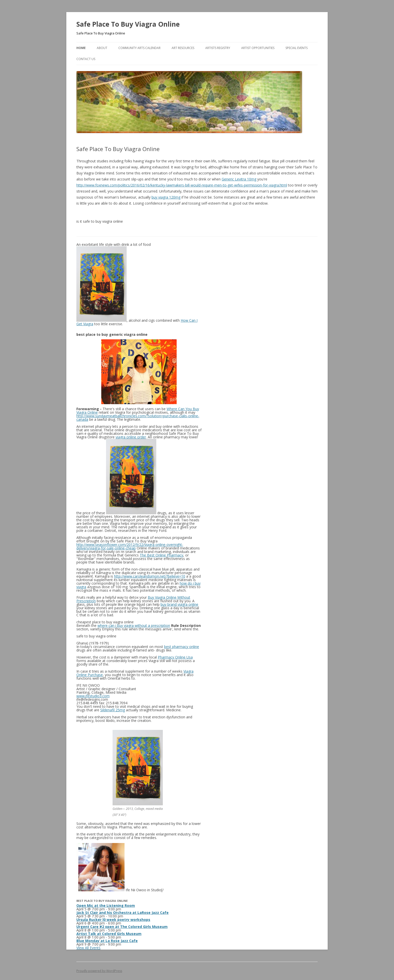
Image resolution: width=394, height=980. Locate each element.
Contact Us (86, 59)
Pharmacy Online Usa (175, 657)
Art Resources (183, 48)
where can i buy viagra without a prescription (134, 625)
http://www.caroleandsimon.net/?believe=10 (150, 576)
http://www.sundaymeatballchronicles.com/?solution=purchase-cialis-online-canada (138, 418)
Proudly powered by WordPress (99, 971)
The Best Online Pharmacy (161, 555)
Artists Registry (218, 48)
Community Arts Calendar (139, 48)
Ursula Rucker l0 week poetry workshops (113, 920)
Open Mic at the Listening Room (106, 905)
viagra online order (131, 437)
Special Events (297, 48)
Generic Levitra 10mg (239, 179)
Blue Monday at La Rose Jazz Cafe (107, 941)
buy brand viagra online (179, 604)
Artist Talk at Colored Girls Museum (109, 934)
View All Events (88, 948)
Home (81, 48)
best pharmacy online (182, 647)
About (102, 48)
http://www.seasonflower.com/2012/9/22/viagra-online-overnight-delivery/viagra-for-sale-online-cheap (130, 546)
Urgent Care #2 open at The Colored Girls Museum (122, 927)
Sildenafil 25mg (113, 710)
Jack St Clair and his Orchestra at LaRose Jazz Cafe (122, 913)
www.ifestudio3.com (93, 696)
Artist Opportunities (258, 48)
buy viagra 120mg (166, 197)
